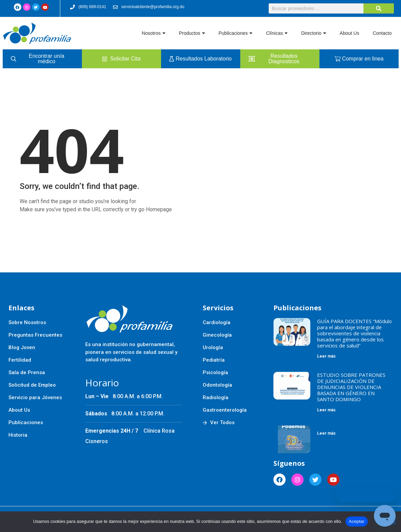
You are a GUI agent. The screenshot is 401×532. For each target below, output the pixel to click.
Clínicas (277, 33)
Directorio (314, 33)
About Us (350, 33)
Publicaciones (236, 33)
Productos (192, 33)
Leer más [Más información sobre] (326, 433)
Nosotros (154, 33)
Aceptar (357, 521)
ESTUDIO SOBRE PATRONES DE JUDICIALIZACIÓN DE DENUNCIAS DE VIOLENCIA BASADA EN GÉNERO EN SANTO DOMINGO (351, 387)
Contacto (382, 33)
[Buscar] (379, 8)
